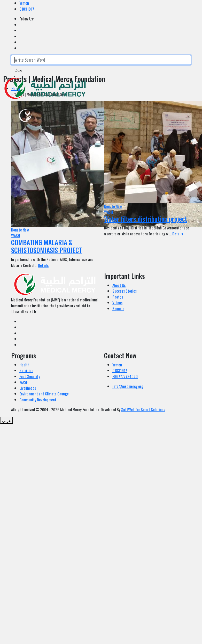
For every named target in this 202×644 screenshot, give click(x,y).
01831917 (27, 9)
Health (24, 365)
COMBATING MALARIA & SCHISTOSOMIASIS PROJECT (47, 246)
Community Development (38, 400)
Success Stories (125, 291)
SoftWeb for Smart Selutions (143, 409)
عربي (6, 420)
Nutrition (26, 370)
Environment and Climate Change (44, 394)
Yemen (24, 3)
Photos (118, 297)
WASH (16, 235)
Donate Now (20, 230)
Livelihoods (28, 388)
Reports (118, 308)
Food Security (30, 376)
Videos (117, 302)
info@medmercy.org (128, 386)
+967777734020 (125, 376)
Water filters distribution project (146, 219)
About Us (119, 285)
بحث (18, 70)
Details (43, 265)
